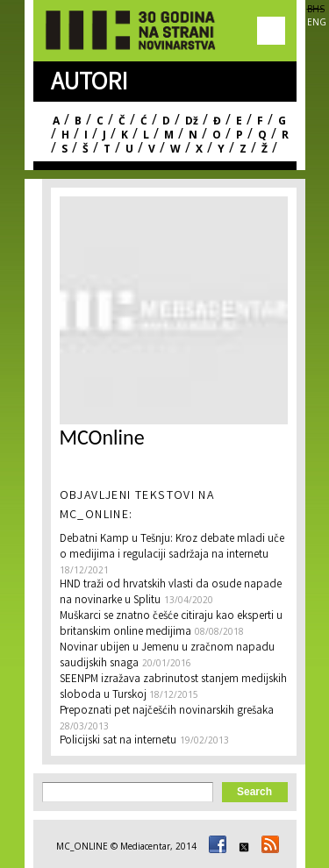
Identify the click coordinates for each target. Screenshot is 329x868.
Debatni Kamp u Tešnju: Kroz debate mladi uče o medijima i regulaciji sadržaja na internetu (172, 548)
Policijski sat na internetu (118, 741)
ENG (317, 22)
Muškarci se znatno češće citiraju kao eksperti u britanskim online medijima (171, 625)
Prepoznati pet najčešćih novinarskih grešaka (167, 711)
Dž (192, 121)
